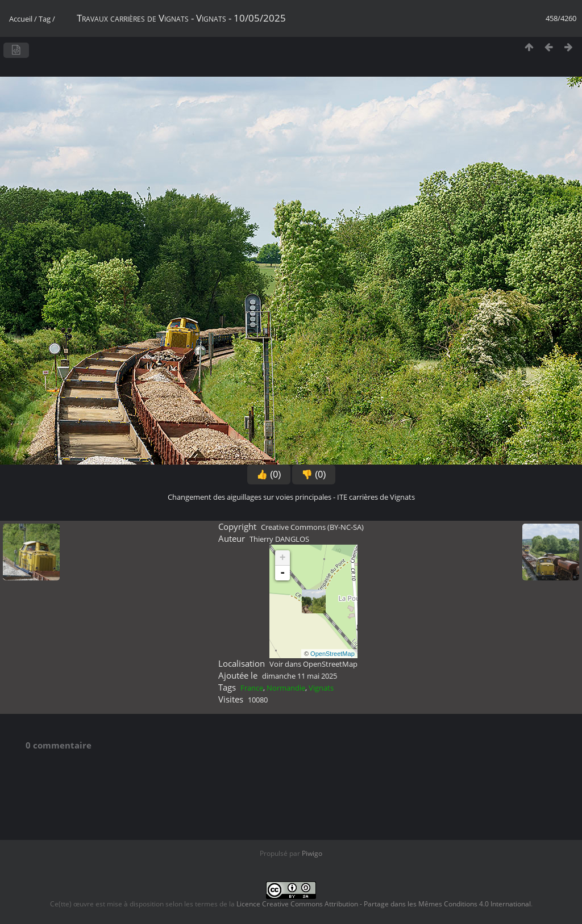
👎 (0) (314, 474)
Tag (45, 19)
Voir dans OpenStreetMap (313, 664)
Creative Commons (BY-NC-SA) (312, 527)
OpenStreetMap (332, 654)
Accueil (21, 19)
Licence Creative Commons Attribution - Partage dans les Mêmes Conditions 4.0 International (384, 904)
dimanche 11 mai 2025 (300, 676)
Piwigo (312, 853)
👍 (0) (269, 474)
